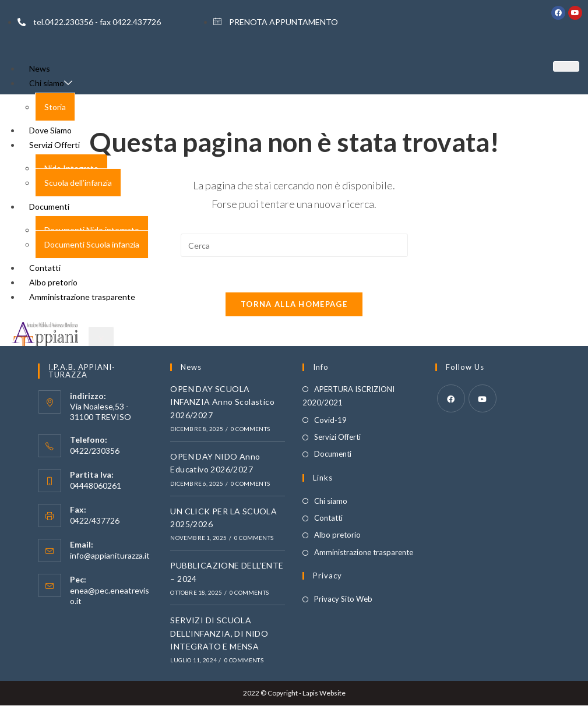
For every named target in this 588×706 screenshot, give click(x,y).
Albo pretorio (337, 535)
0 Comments (250, 429)
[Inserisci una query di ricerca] (294, 245)
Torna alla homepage (294, 304)
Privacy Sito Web (343, 599)
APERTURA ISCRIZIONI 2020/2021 (348, 396)
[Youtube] (483, 398)
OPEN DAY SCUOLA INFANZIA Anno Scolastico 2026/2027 (222, 402)
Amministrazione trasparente (364, 552)
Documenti (333, 454)
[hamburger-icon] (566, 66)
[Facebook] (451, 398)
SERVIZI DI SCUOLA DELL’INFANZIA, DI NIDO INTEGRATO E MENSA (219, 634)
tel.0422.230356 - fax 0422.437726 (89, 22)
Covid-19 (330, 420)
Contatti (328, 518)
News (40, 68)
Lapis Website (324, 693)
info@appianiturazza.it (110, 556)
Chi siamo (51, 83)
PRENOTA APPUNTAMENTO (276, 22)
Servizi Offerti (337, 437)
